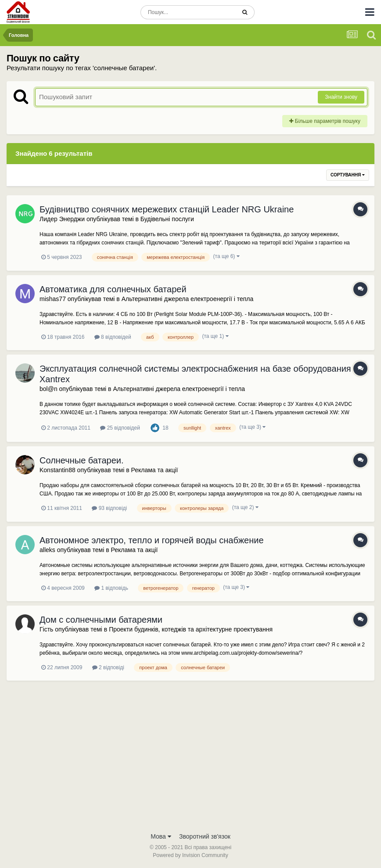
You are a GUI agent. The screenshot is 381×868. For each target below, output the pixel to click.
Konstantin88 (58, 470)
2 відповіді (108, 667)
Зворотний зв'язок (205, 836)
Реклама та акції (155, 470)
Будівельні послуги (167, 219)
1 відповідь (111, 588)
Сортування (348, 175)
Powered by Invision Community (190, 855)
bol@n (49, 389)
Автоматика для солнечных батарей (113, 289)
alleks (47, 550)
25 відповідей (120, 428)
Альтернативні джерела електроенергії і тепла (188, 299)
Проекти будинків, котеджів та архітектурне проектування (191, 629)
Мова (161, 836)
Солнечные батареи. (82, 460)
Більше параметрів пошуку (325, 121)
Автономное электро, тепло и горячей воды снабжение (152, 540)
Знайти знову (341, 97)
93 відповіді (109, 508)
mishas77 (53, 299)
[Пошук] (188, 12)
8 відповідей (113, 337)
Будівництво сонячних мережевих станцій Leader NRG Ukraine (167, 209)
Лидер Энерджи (62, 219)
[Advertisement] (190, 762)
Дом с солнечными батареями (101, 620)
